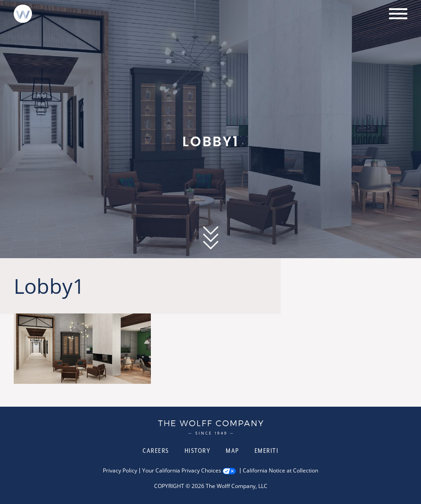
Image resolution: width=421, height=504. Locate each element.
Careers (156, 451)
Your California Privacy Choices (182, 471)
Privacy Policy (120, 471)
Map (232, 451)
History (198, 451)
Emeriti (267, 451)
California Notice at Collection (280, 471)
